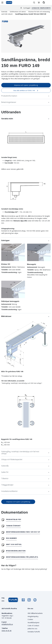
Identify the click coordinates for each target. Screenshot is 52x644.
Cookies (30, 619)
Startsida (4, 12)
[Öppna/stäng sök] (34, 2)
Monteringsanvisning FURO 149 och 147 (23, 532)
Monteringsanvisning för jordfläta (22, 557)
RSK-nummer (11, 538)
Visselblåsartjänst (33, 623)
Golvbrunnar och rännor (18, 12)
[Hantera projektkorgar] (39, 2)
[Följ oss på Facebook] (35, 600)
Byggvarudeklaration (16, 551)
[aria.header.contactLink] (49, 2)
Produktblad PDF (14, 519)
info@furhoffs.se (7, 624)
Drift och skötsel (14, 544)
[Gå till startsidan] (9, 3)
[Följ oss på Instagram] (29, 600)
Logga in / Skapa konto (41, 8)
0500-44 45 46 (7, 631)
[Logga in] (21, 8)
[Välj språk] (44, 2)
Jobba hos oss (32, 629)
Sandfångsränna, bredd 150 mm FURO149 (31, 14)
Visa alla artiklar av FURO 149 (26, 90)
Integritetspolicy (33, 616)
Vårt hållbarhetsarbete (35, 613)
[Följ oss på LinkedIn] (23, 600)
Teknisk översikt (13, 526)
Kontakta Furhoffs (34, 632)
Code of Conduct (33, 626)
